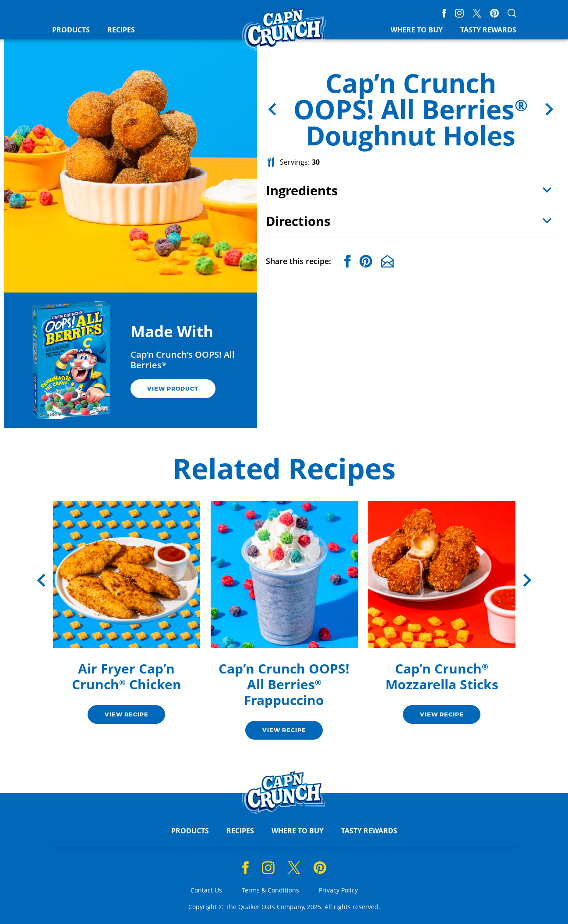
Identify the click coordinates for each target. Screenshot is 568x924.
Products (71, 30)
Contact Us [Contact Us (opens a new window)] (206, 890)
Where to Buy (417, 30)
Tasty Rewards (488, 30)
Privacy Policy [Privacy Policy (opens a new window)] (338, 890)
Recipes (121, 30)
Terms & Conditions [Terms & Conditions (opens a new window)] (270, 890)
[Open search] (512, 13)
